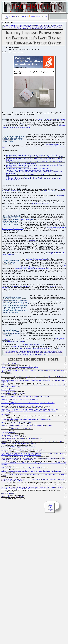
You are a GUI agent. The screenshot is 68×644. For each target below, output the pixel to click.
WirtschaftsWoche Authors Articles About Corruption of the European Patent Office (39, 28)
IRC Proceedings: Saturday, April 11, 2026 (13, 436)
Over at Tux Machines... (8, 390)
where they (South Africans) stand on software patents (32, 269)
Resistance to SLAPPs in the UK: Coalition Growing (16, 423)
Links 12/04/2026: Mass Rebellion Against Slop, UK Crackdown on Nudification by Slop (27, 426)
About (12, 16)
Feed (6, 18)
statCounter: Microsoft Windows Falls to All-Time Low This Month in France (23, 450)
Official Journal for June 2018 (33, 345)
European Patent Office (44, 120)
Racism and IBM (6, 415)
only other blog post (47, 191)
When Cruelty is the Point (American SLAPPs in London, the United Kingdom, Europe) (26, 420)
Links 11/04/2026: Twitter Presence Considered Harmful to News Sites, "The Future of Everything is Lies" (31, 471)
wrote (30, 332)
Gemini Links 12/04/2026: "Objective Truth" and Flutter (17, 429)
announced (16, 347)
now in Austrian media (52, 145)
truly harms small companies (21, 287)
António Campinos (60, 120)
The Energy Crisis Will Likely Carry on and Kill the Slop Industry (20, 368)
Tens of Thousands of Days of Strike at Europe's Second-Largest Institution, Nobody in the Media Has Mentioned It (34, 377)
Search (45, 16)
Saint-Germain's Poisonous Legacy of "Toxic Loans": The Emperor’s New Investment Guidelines (36, 157)
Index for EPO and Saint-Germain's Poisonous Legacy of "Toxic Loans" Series (30, 171)
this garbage (32, 241)
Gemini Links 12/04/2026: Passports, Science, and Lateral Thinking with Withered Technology (28, 403)
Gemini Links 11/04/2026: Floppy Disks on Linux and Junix (18, 447)
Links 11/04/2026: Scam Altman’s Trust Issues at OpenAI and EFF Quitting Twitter (25, 468)
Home (7, 16)
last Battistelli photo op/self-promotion (38, 259)
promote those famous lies (41, 204)
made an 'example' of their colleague (14, 342)
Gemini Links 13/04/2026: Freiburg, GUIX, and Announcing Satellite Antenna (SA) (25, 397)
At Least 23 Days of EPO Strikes (11, 364)
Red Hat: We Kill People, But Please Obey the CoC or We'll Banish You (22, 439)
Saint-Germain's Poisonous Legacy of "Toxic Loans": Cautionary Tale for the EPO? (31, 156)
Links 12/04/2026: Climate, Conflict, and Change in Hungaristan (20, 400)
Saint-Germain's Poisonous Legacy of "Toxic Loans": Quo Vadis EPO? (27, 169)
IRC (17, 16)
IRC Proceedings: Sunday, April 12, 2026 (13, 394)
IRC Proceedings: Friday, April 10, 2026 (13, 497)
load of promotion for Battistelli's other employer (35, 348)
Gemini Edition (24, 16)
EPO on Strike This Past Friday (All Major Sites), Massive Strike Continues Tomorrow (26, 407)
